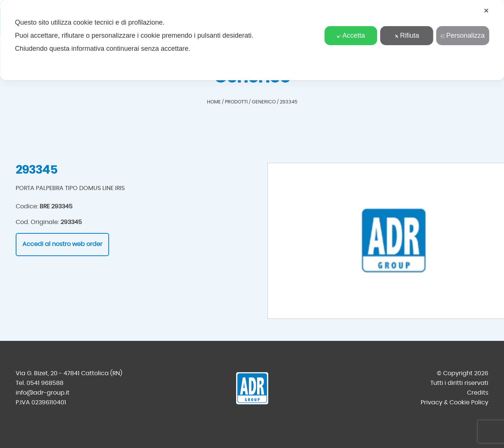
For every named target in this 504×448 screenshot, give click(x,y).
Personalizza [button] (463, 35)
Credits (478, 393)
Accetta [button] (351, 35)
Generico (264, 102)
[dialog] (252, 40)
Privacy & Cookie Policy (454, 402)
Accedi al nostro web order (62, 244)
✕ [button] (486, 11)
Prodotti (236, 102)
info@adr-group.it (43, 393)
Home (214, 102)
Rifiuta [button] (407, 35)
